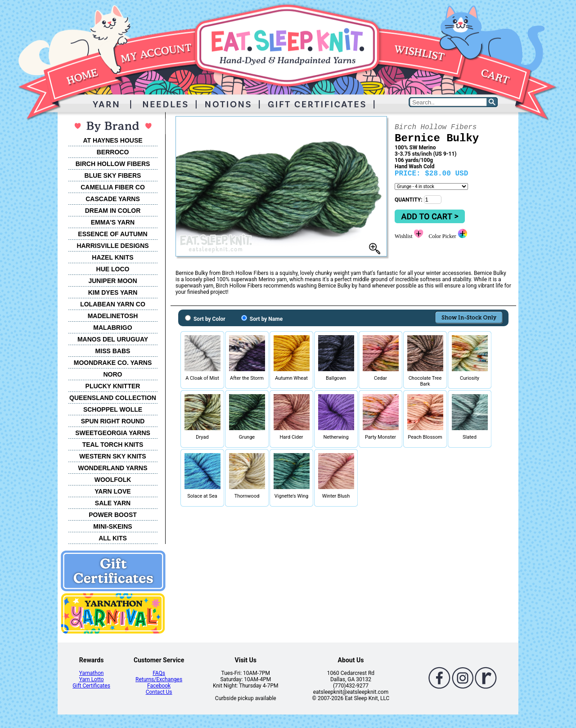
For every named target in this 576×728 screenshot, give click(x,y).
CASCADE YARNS (113, 199)
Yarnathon (92, 673)
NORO (113, 374)
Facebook (159, 686)
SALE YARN (113, 503)
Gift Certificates (91, 686)
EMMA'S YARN (113, 222)
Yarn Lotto (92, 679)
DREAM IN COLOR (113, 211)
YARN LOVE (112, 491)
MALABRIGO (112, 328)
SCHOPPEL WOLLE (113, 409)
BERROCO (113, 152)
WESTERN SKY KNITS (112, 456)
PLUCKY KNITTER (113, 386)
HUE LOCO (113, 269)
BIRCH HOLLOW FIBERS (113, 164)
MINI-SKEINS (112, 526)
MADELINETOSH (113, 316)
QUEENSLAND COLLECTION (113, 398)
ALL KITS (113, 538)
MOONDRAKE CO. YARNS (113, 363)
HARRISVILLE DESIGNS (112, 246)
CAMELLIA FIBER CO (113, 187)
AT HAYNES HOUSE (112, 140)
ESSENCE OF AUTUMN (112, 234)
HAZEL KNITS (112, 257)
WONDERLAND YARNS (112, 468)
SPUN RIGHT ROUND (113, 421)
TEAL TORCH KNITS (113, 445)
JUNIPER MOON (112, 281)
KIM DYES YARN (113, 292)
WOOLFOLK (113, 480)
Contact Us (159, 692)
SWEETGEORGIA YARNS (113, 433)
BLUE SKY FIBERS (113, 175)
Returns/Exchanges (159, 679)
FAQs (159, 673)
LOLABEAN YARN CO (113, 304)
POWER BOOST (113, 515)
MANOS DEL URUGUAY (113, 339)
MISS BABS (113, 351)
